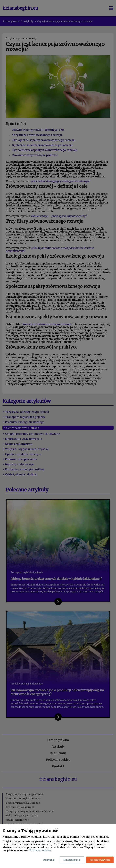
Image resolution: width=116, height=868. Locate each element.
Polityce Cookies (40, 850)
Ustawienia (49, 860)
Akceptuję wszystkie (100, 860)
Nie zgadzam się (72, 860)
